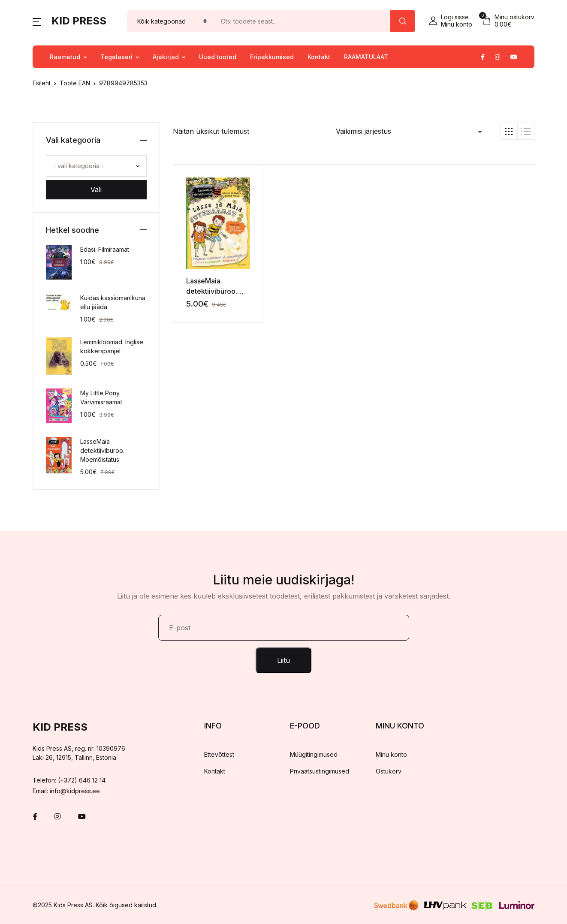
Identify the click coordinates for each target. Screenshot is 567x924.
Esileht (42, 83)
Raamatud (65, 57)
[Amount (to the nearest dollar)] (302, 21)
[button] (37, 21)
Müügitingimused (314, 754)
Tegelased (116, 57)
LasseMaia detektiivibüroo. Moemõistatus (102, 450)
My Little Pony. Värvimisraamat (101, 397)
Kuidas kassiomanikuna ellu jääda (113, 302)
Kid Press (79, 21)
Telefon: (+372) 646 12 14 (69, 780)
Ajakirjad (166, 57)
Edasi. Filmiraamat (105, 249)
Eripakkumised (272, 57)
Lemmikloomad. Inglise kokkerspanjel (112, 346)
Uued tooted (218, 57)
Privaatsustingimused (320, 771)
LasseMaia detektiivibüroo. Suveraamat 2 (212, 291)
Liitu (283, 660)
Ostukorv (389, 771)
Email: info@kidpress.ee (66, 791)
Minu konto (391, 754)
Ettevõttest (219, 754)
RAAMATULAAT (366, 57)
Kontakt (319, 57)
